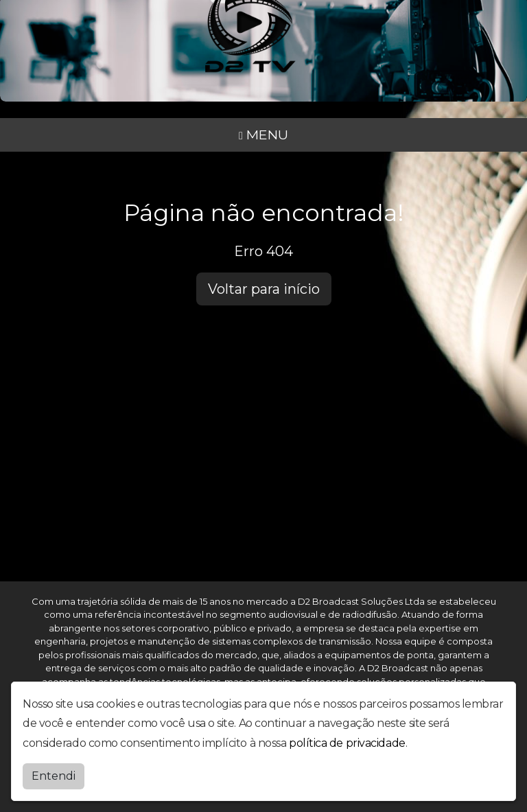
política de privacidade (347, 743)
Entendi (54, 776)
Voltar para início (264, 289)
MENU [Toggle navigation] (263, 135)
